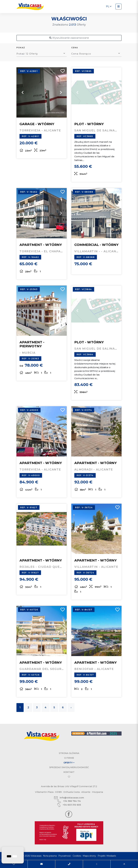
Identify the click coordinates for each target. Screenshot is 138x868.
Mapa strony (89, 856)
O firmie (69, 758)
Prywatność (65, 856)
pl (109, 6)
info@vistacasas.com (69, 798)
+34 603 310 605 (69, 805)
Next (61, 92)
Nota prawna (50, 856)
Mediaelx (111, 856)
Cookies (77, 856)
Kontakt (69, 772)
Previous (23, 92)
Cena (75, 48)
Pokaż (21, 48)
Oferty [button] (69, 763)
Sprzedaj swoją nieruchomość (69, 767)
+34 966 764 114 (69, 801)
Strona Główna (69, 753)
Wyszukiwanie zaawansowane (69, 38)
